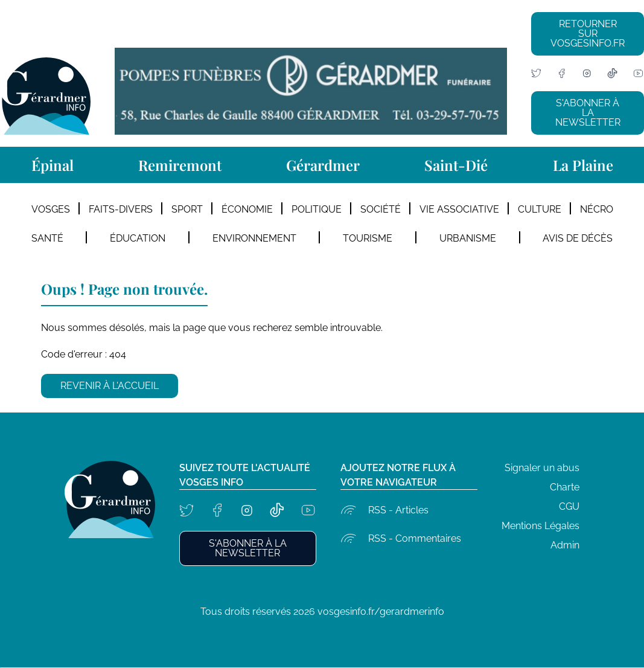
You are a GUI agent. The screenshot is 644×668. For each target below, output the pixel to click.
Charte (565, 487)
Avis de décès (578, 238)
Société (381, 209)
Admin (565, 545)
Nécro (597, 209)
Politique (317, 209)
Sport (187, 209)
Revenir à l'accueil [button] (110, 386)
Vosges (51, 209)
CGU (569, 506)
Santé (47, 238)
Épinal (53, 165)
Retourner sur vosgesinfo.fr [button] (588, 34)
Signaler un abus (542, 468)
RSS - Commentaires (415, 538)
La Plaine (583, 165)
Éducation (138, 238)
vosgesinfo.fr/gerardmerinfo (381, 612)
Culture (540, 209)
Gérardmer (323, 165)
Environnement (254, 238)
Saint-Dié (456, 165)
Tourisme (368, 238)
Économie (247, 209)
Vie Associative (459, 209)
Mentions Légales (540, 526)
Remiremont (180, 165)
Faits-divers (121, 209)
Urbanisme (468, 238)
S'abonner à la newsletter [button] (588, 113)
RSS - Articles (398, 510)
